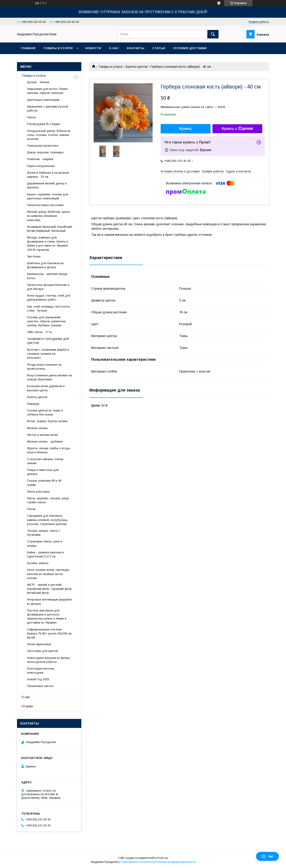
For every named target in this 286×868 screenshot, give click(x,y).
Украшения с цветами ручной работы (47, 108)
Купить (186, 129)
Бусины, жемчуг (38, 563)
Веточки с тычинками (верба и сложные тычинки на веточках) (48, 354)
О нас (114, 48)
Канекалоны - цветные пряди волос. (47, 276)
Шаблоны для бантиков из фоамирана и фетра (45, 265)
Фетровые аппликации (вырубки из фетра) (49, 601)
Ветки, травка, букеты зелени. (48, 421)
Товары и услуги (58, 48)
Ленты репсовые (38, 492)
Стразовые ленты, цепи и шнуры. (45, 543)
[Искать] (213, 34)
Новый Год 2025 (38, 679)
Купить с (237, 129)
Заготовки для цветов (42, 651)
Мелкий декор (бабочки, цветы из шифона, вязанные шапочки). (48, 216)
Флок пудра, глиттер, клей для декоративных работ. (49, 298)
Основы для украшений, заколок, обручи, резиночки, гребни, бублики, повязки (47, 321)
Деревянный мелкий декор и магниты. (47, 185)
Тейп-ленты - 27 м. (40, 332)
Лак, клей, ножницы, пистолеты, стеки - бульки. (49, 309)
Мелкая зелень (37, 428)
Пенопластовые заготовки (45, 205)
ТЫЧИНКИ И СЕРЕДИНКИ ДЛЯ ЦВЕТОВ (48, 341)
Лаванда (33, 404)
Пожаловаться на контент (137, 862)
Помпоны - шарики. (40, 159)
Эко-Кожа (34, 256)
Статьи (159, 48)
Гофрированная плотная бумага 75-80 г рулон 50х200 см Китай (49, 633)
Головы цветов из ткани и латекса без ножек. (45, 412)
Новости (93, 48)
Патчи (31, 509)
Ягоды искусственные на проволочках (44, 367)
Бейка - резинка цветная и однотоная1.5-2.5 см (45, 554)
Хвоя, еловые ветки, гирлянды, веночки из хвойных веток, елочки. (48, 574)
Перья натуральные (41, 166)
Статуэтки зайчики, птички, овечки (45, 461)
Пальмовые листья (40, 686)
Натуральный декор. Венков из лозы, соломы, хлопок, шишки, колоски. (49, 135)
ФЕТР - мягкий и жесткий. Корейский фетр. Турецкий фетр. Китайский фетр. (50, 589)
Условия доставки (190, 48)
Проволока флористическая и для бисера (48, 287)
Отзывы (27, 706)
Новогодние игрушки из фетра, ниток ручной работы (49, 660)
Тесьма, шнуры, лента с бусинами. (44, 533)
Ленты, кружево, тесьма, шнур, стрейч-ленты (48, 500)
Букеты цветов (137, 67)
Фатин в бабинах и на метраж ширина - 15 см (48, 175)
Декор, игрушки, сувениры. (46, 152)
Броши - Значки (38, 82)
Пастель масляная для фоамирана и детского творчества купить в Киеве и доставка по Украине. (47, 617)
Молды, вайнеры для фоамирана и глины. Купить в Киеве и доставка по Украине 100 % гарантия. (48, 244)
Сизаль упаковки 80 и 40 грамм (44, 483)
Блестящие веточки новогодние (41, 671)
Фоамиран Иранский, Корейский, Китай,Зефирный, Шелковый (50, 229)
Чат (267, 856)
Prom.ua (163, 858)
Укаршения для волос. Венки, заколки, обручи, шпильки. (48, 91)
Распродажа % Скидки (43, 124)
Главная (28, 48)
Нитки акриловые (39, 644)
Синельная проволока (43, 146)
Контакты (136, 48)
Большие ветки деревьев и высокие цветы (46, 388)
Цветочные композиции (43, 100)
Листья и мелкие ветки (42, 435)
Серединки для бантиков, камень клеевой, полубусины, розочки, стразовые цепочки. (47, 520)
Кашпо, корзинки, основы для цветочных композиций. (48, 196)
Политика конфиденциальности (175, 862)
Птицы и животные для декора (43, 472)
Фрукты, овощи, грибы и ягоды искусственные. (48, 450)
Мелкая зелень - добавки (45, 441)
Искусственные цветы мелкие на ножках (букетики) (49, 377)
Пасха (31, 117)
